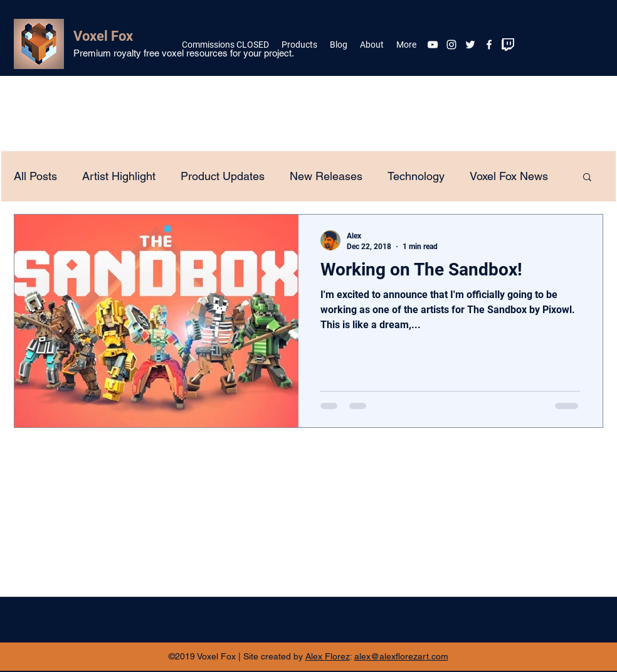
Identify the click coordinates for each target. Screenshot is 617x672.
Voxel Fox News (509, 176)
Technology (416, 176)
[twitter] (470, 45)
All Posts (35, 176)
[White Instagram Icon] (451, 45)
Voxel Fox (103, 36)
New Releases (326, 176)
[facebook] (489, 45)
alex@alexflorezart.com (401, 656)
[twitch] (508, 45)
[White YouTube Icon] (433, 45)
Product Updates (223, 176)
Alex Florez (328, 656)
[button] (587, 178)
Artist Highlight (119, 176)
